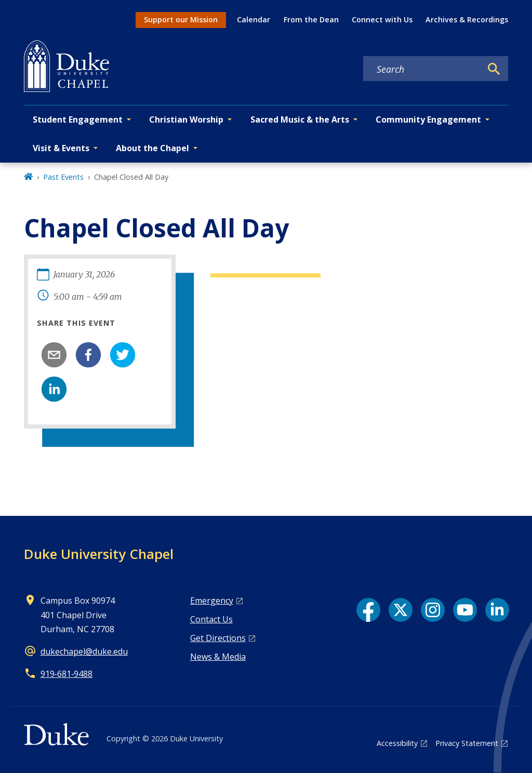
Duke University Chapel (99, 554)
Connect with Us (382, 19)
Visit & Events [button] (61, 148)
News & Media (218, 657)
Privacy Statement (467, 743)
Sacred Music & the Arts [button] (300, 119)
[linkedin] (54, 389)
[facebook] (88, 355)
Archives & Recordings (467, 19)
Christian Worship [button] (186, 119)
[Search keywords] (422, 69)
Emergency (212, 601)
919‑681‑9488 (67, 674)
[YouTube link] (465, 610)
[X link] (401, 610)
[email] (54, 355)
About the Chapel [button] (152, 148)
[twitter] (123, 355)
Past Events (63, 177)
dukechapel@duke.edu (84, 651)
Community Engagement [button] (428, 119)
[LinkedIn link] (497, 610)
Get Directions (218, 638)
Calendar (254, 19)
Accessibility (397, 743)
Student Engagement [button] (78, 119)
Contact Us (211, 619)
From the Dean (311, 19)
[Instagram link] (433, 610)
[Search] (494, 69)
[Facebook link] (368, 610)
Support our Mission (181, 19)
